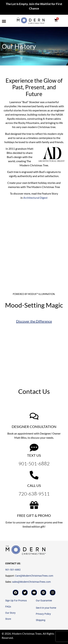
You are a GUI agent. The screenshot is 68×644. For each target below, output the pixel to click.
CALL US (34, 485)
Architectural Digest (35, 198)
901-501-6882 (13, 570)
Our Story (10, 613)
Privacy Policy (43, 614)
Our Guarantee (44, 601)
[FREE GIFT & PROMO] (34, 505)
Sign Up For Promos (16, 601)
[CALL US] (34, 475)
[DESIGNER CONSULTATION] (34, 416)
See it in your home (46, 608)
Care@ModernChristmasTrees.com (34, 576)
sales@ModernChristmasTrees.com (31, 582)
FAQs (8, 607)
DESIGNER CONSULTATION (34, 427)
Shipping (41, 620)
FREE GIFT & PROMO (34, 515)
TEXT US (34, 455)
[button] (4, 21)
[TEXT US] (34, 448)
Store (8, 619)
